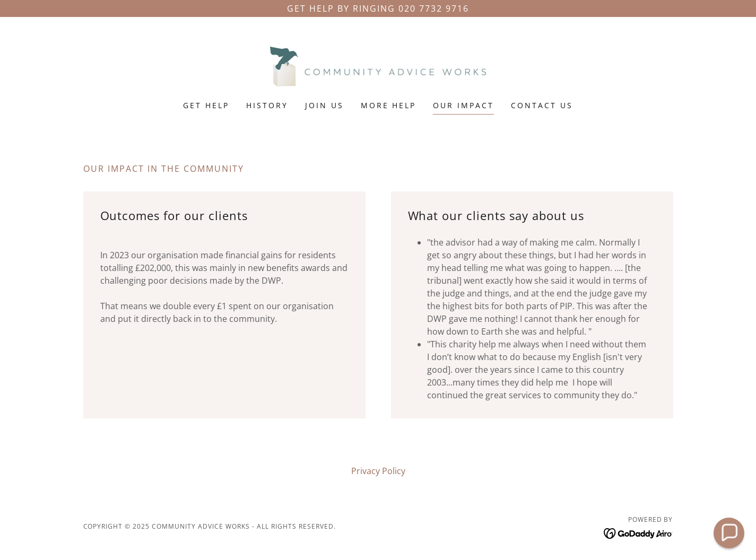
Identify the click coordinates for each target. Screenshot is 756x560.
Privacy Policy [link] (378, 471)
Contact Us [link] (542, 105)
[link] (378, 66)
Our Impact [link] (463, 105)
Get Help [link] (206, 105)
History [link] (267, 105)
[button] (729, 533)
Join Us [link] (324, 105)
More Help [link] (389, 105)
